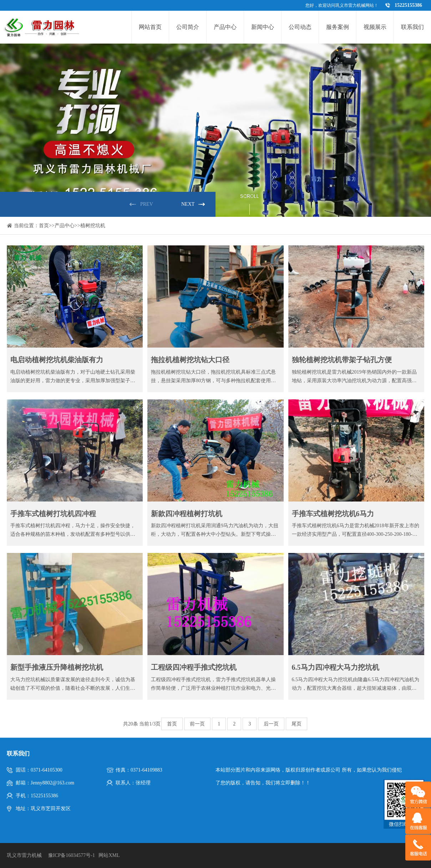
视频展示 (375, 27)
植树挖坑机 (93, 226)
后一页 (271, 724)
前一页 (197, 724)
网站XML (109, 855)
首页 (44, 226)
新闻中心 (263, 27)
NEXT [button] (188, 204)
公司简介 (188, 27)
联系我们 (412, 27)
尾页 (296, 724)
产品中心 (225, 27)
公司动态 (300, 27)
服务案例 (338, 27)
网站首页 (150, 27)
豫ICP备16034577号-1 (72, 855)
